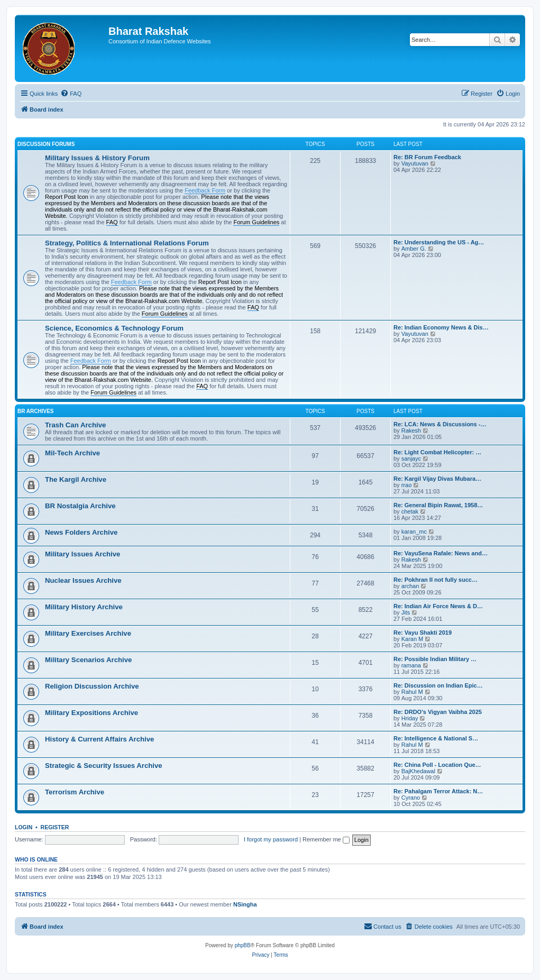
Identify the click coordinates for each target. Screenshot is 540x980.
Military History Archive (84, 607)
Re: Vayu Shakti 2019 (423, 633)
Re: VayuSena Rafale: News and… (441, 553)
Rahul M (412, 692)
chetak (410, 511)
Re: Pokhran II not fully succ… (436, 580)
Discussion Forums (46, 144)
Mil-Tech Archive (72, 453)
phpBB (243, 945)
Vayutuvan (415, 163)
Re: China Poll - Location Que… (437, 765)
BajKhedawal (418, 771)
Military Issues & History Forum (97, 158)
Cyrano (411, 798)
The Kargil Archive (76, 479)
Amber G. (414, 249)
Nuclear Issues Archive (83, 580)
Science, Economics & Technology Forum (114, 328)
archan (410, 586)
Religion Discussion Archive (92, 686)
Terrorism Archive (75, 792)
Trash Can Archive (75, 425)
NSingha (245, 904)
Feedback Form (205, 190)
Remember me (326, 839)
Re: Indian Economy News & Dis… (441, 327)
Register (55, 827)
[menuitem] (71, 94)
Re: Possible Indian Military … (435, 659)
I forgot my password (271, 839)
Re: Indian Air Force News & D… (438, 606)
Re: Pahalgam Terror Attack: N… (438, 791)
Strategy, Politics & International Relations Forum (127, 243)
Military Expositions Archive (91, 713)
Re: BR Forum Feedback (427, 157)
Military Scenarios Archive (88, 660)
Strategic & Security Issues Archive (104, 766)
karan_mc (414, 532)
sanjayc (411, 459)
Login (24, 827)
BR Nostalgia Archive (80, 506)
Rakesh (411, 431)
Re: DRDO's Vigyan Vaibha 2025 (438, 712)
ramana (411, 665)
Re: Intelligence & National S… (436, 738)
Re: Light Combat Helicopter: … (437, 452)
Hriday (410, 718)
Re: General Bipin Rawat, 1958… (438, 505)
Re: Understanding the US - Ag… (439, 242)
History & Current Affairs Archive (99, 739)
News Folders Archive (81, 532)
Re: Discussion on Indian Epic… (438, 685)
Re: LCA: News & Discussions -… (440, 424)
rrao (407, 485)
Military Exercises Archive (88, 633)
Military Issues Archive (83, 554)
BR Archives (36, 411)
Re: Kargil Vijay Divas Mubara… (437, 479)
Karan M (413, 639)
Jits (406, 612)
